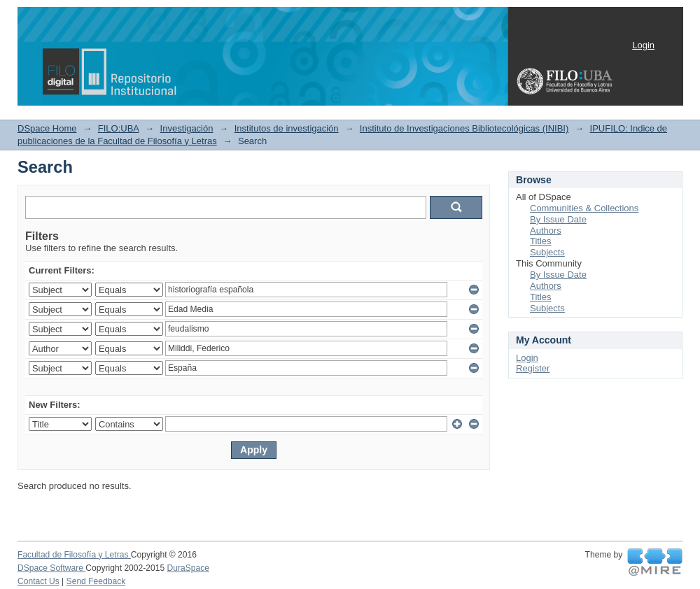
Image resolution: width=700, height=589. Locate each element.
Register (533, 368)
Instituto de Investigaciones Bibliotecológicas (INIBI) (464, 128)
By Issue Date (558, 219)
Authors (546, 230)
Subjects (547, 252)
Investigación (187, 128)
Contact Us (38, 581)
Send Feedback (96, 581)
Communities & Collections (584, 208)
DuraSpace (188, 568)
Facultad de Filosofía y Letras (74, 555)
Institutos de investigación (287, 128)
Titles (541, 241)
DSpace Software (51, 568)
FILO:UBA (119, 128)
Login (643, 45)
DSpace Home (47, 128)
